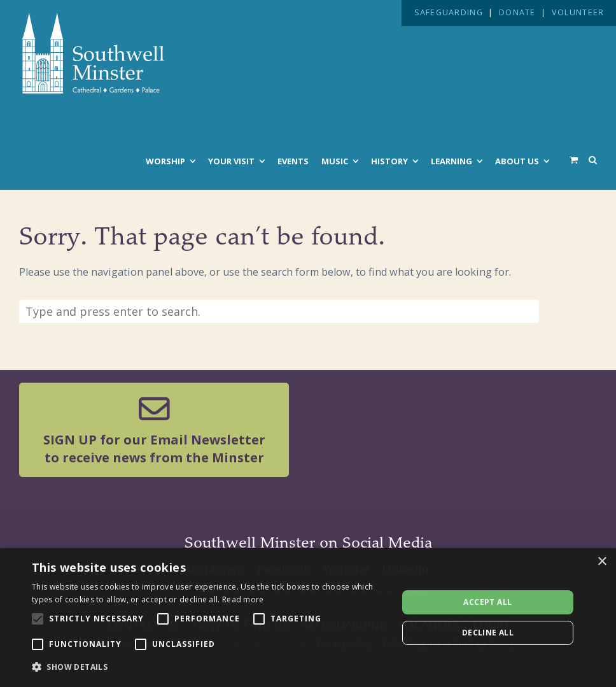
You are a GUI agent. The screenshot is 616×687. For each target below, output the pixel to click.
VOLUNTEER (578, 12)
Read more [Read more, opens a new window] (243, 599)
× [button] (602, 562)
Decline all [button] (488, 633)
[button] (209, 667)
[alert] (308, 618)
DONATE (517, 12)
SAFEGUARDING (449, 12)
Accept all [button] (487, 602)
